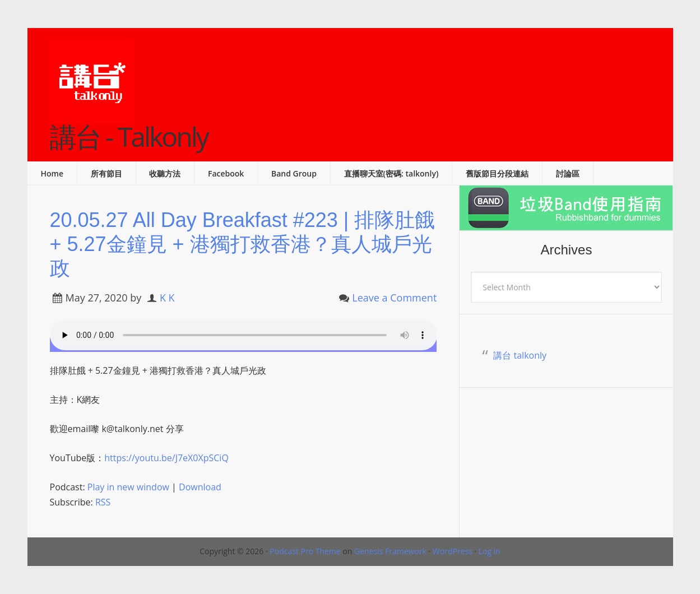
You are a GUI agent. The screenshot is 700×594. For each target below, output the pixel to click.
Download (200, 487)
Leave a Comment (394, 298)
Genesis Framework (390, 551)
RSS (103, 502)
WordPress (453, 551)
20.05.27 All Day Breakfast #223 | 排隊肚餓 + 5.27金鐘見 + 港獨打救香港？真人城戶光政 (243, 244)
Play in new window (128, 487)
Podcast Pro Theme (305, 551)
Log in (490, 551)
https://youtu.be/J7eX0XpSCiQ (166, 458)
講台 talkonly (520, 355)
